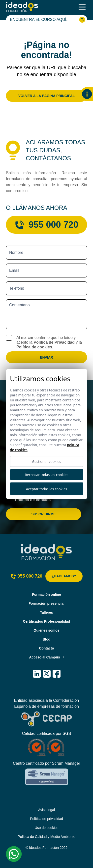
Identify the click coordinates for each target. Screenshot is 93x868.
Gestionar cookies (46, 461)
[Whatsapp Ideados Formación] (14, 854)
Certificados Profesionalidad (47, 621)
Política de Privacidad (54, 342)
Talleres (47, 612)
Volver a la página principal (47, 96)
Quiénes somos (46, 630)
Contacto (46, 648)
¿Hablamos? (64, 576)
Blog (46, 639)
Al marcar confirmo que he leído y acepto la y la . (49, 342)
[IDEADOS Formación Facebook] (57, 674)
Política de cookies (34, 347)
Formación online (46, 595)
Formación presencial (46, 603)
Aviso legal (46, 810)
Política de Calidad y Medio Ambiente (47, 837)
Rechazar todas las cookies (46, 475)
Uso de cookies (47, 828)
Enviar (46, 357)
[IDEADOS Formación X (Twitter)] (47, 674)
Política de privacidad (46, 819)
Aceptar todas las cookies (47, 489)
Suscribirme (43, 514)
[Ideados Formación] (22, 7)
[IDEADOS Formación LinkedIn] (37, 674)
